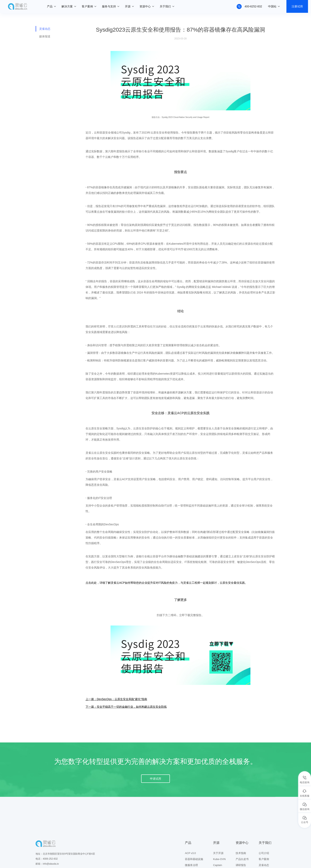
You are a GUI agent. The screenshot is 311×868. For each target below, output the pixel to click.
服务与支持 (109, 6)
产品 (50, 6)
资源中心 (145, 6)
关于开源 (218, 853)
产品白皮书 (242, 859)
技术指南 (241, 853)
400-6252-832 (253, 6)
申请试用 (155, 779)
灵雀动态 (45, 29)
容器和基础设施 (194, 859)
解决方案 (67, 6)
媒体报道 (45, 36)
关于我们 (165, 6)
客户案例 (87, 6)
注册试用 (297, 6)
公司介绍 (264, 853)
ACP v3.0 (190, 853)
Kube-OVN (219, 859)
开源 (128, 6)
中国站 (272, 6)
